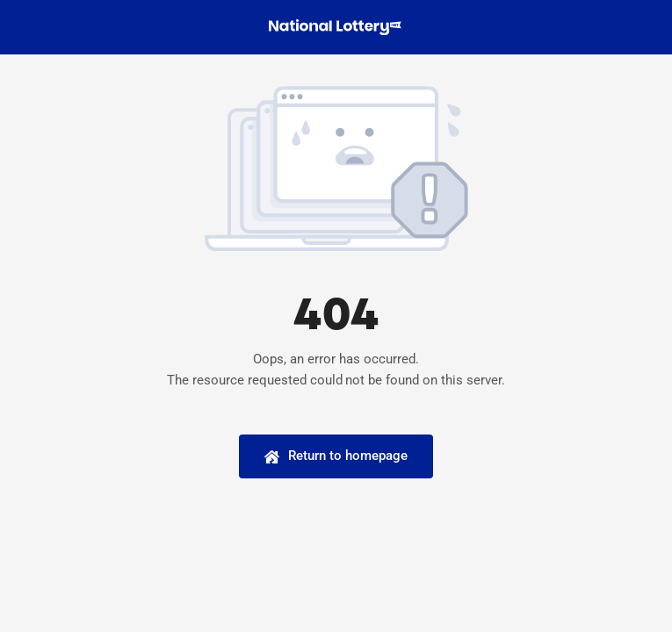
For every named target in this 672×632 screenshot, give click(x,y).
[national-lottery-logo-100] (336, 25)
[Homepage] (336, 456)
